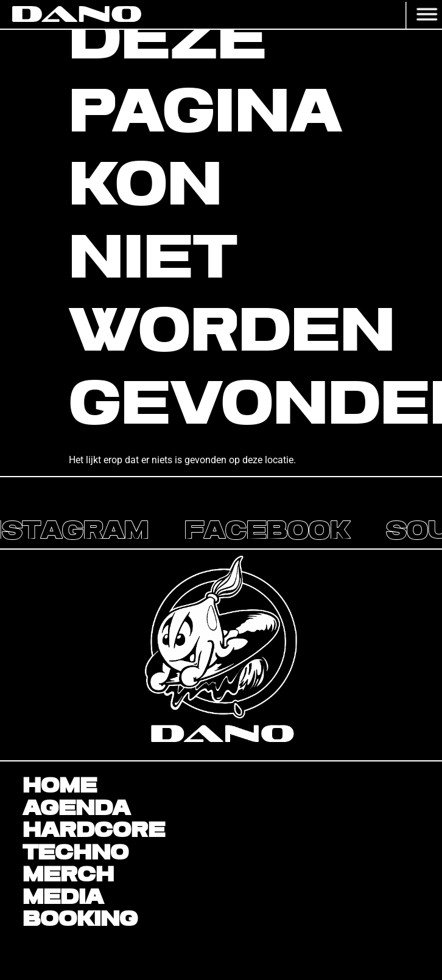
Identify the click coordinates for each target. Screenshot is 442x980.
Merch (68, 875)
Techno (75, 853)
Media (63, 898)
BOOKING (80, 920)
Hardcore (94, 831)
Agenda (76, 809)
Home (60, 786)
